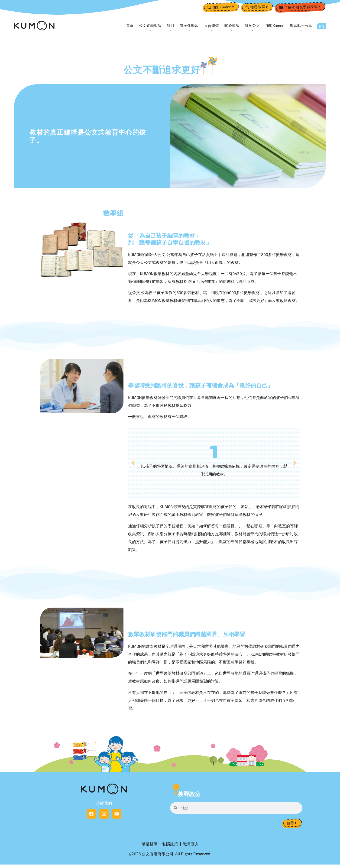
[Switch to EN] (322, 27)
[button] (133, 464)
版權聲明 (149, 846)
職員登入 (191, 846)
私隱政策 (170, 846)
